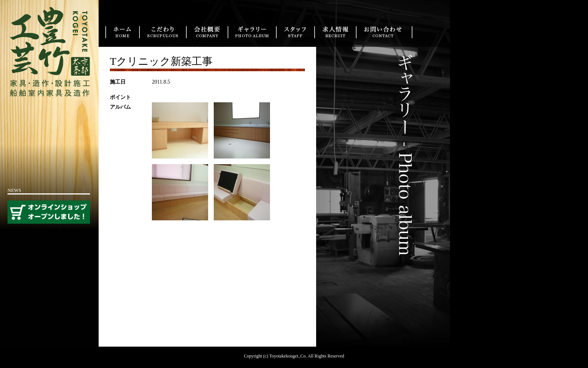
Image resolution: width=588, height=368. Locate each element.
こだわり (163, 32)
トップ (122, 32)
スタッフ (295, 32)
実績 (252, 32)
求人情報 (335, 32)
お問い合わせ (384, 32)
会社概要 (207, 32)
